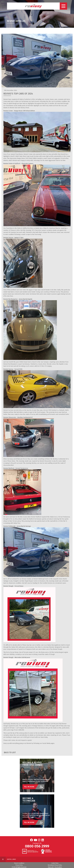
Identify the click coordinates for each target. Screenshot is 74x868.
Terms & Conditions (19, 863)
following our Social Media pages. (44, 743)
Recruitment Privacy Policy (55, 865)
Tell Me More (34, 787)
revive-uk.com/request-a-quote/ (22, 740)
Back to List (10, 752)
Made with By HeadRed (55, 867)
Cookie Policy (55, 863)
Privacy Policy (19, 865)
